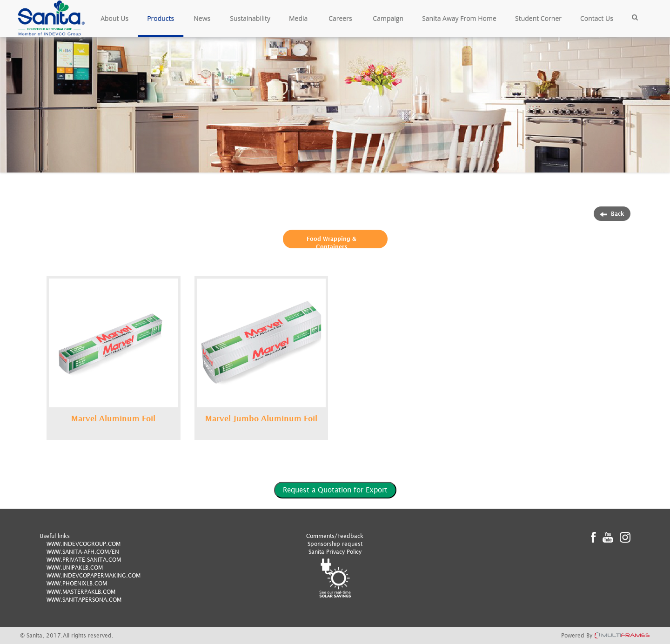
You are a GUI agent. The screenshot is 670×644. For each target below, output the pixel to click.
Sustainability (250, 18)
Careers (340, 18)
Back (612, 214)
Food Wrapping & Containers (332, 243)
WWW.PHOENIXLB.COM (77, 583)
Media (298, 18)
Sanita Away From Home (459, 18)
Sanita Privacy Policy (335, 552)
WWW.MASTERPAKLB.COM (81, 592)
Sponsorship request (335, 544)
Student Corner (538, 18)
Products (161, 18)
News (202, 18)
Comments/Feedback (335, 536)
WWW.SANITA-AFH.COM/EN (83, 552)
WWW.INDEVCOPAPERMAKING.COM (94, 575)
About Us (114, 18)
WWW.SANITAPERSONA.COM (84, 600)
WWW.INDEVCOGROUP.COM (84, 544)
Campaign (388, 18)
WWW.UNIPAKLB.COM (75, 568)
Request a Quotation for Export (335, 490)
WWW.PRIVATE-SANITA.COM (84, 560)
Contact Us (597, 18)
